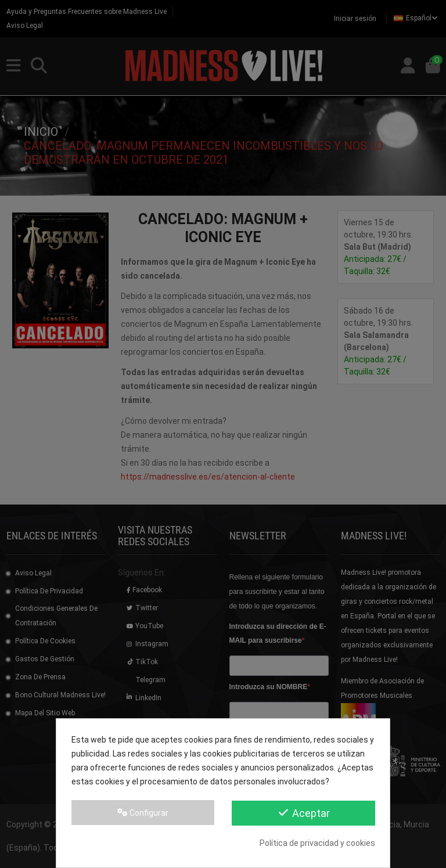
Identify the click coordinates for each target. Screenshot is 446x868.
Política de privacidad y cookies (317, 843)
